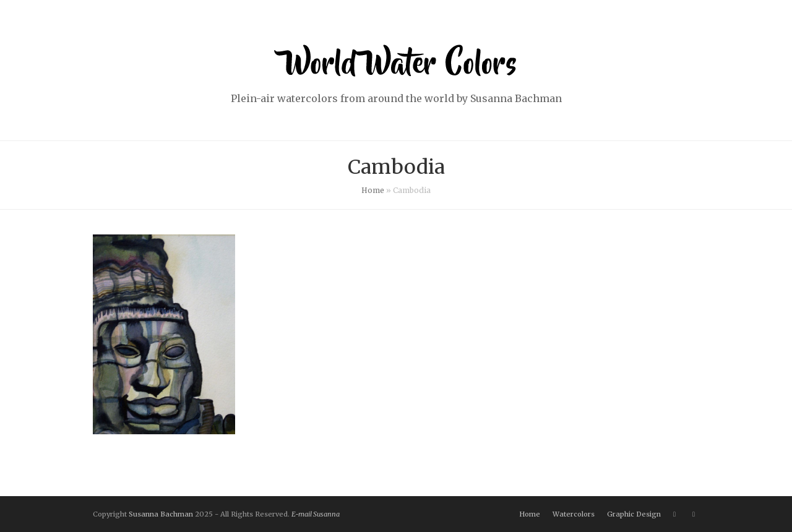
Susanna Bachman (161, 514)
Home (373, 190)
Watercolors (574, 514)
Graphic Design (634, 514)
